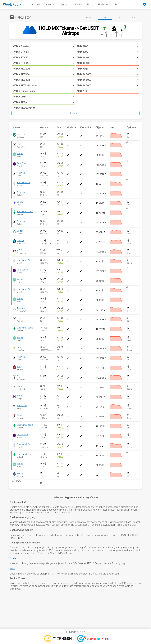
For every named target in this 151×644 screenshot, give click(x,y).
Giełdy (90, 4)
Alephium (21, 173)
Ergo (19, 144)
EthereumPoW (24, 183)
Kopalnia (37, 4)
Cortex (20, 231)
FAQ (117, 4)
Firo (19, 367)
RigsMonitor (104, 4)
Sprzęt (64, 4)
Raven (20, 415)
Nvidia (13, 558)
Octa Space (22, 163)
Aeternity (21, 308)
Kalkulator (51, 4)
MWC (19, 250)
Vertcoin (21, 134)
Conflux (20, 202)
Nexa (19, 347)
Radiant (20, 241)
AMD (12, 569)
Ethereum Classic (25, 212)
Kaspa (20, 154)
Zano (19, 386)
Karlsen (20, 473)
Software (77, 4)
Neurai (20, 396)
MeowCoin (22, 405)
